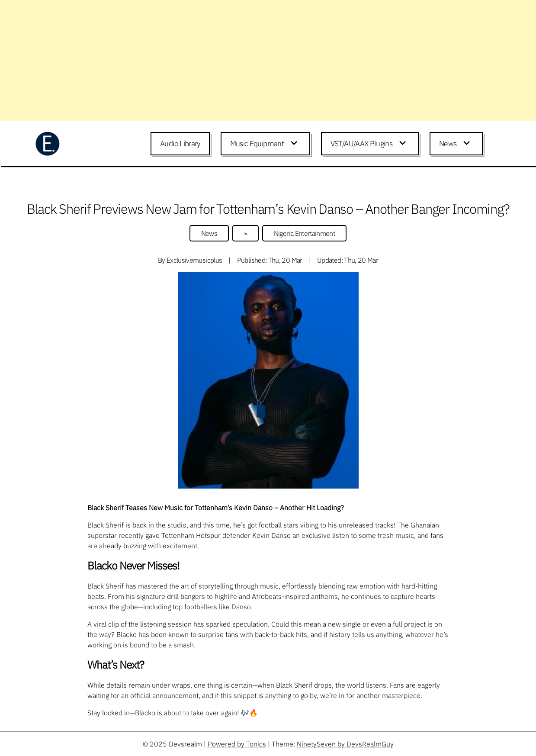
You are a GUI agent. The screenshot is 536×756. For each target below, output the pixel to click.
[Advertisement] (260, 61)
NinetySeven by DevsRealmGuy (345, 744)
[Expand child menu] (295, 144)
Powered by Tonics (237, 744)
